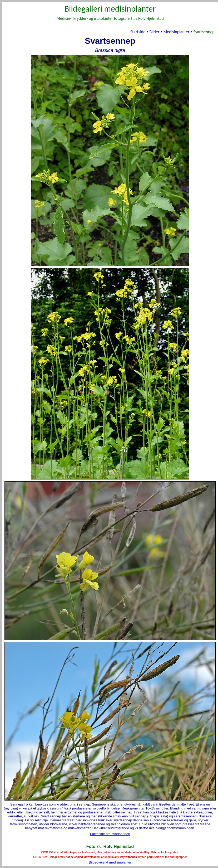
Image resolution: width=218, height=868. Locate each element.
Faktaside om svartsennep (110, 834)
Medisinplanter (177, 32)
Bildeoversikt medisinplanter (110, 862)
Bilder (154, 32)
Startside (138, 32)
